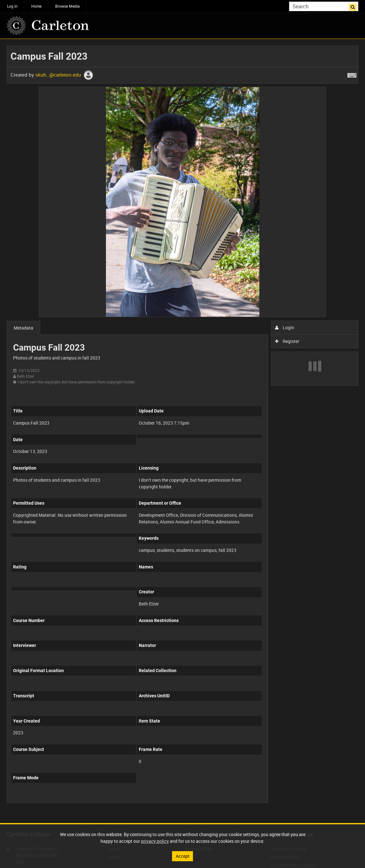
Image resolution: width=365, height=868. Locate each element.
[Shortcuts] (352, 74)
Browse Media (67, 6)
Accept (183, 856)
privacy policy (155, 841)
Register (287, 341)
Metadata (23, 328)
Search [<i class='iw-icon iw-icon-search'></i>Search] (355, 6)
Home (36, 6)
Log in (12, 6)
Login (285, 327)
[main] (182, 428)
